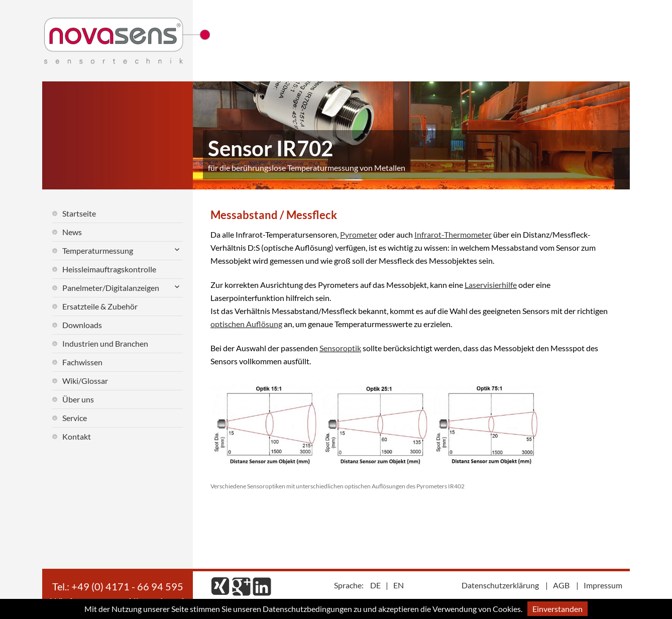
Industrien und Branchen (105, 343)
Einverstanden (557, 609)
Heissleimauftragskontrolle (109, 269)
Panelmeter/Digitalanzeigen (111, 288)
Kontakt (77, 436)
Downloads (82, 325)
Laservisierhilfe (491, 285)
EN (399, 585)
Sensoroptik (340, 348)
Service (75, 418)
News (72, 232)
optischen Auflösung (246, 324)
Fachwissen (82, 362)
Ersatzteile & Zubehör (100, 306)
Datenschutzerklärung (500, 585)
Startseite (79, 213)
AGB (561, 585)
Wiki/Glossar (85, 381)
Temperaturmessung (98, 250)
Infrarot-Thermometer (453, 234)
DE (375, 585)
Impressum (603, 585)
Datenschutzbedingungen (307, 609)
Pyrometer (359, 234)
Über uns (78, 399)
